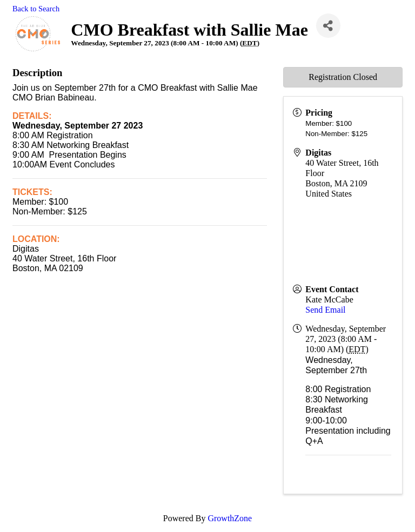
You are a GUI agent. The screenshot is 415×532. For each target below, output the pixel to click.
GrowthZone (230, 518)
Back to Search (36, 9)
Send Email (325, 310)
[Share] (328, 26)
